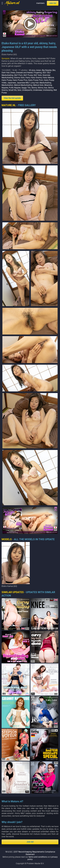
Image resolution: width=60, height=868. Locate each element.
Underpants (27, 90)
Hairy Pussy (7, 80)
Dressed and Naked (24, 73)
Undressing (48, 90)
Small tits (13, 90)
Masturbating (45, 83)
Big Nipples (47, 70)
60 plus (32, 70)
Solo (19, 90)
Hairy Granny (36, 78)
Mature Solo (38, 85)
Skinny (34, 88)
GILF (44, 73)
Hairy (28, 78)
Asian (39, 70)
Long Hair (35, 83)
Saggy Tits (26, 88)
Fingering (38, 73)
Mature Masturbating (23, 85)
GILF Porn (18, 75)
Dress (13, 73)
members (40, 3)
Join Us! (53, 3)
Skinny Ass (42, 88)
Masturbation (7, 85)
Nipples (5, 88)
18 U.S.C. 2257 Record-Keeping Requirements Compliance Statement (30, 853)
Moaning (48, 85)
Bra (54, 70)
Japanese (12, 83)
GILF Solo (38, 75)
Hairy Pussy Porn (36, 80)
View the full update (12, 98)
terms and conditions (38, 857)
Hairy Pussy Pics (20, 80)
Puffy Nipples (15, 88)
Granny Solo (19, 78)
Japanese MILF (23, 83)
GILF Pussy (28, 75)
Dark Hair (6, 73)
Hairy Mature (48, 78)
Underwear (38, 90)
